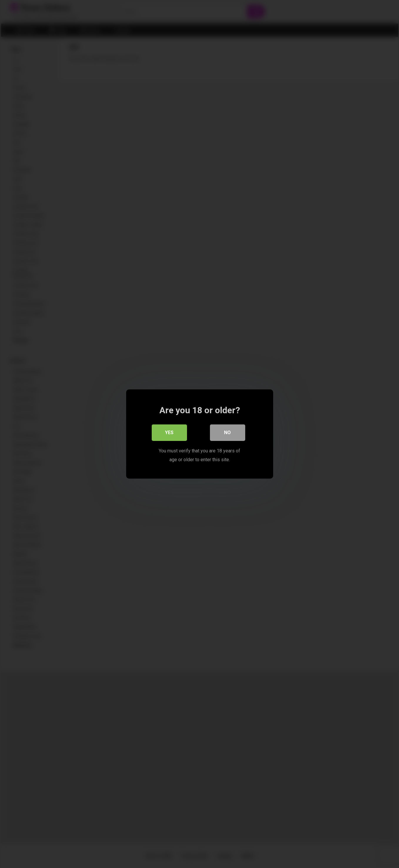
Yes (169, 433)
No (227, 433)
